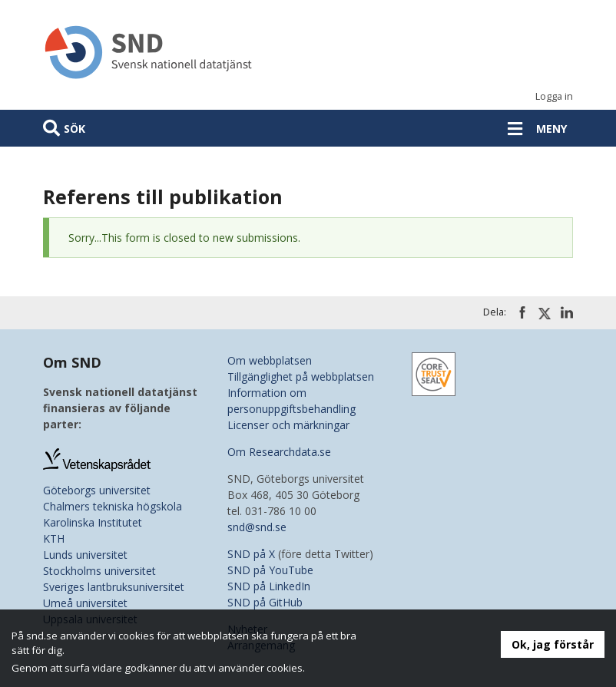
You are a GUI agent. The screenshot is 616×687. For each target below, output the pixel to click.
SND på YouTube (270, 570)
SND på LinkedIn (269, 586)
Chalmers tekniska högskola (113, 506)
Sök (75, 129)
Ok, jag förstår (553, 644)
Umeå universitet (85, 603)
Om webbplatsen (270, 360)
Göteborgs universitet (97, 490)
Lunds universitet (85, 555)
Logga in (554, 96)
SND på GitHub (265, 602)
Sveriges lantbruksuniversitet (114, 587)
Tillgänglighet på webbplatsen (301, 377)
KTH (54, 538)
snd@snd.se (257, 527)
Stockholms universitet (99, 571)
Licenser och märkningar (288, 425)
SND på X (251, 554)
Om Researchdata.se (279, 452)
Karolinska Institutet (93, 522)
